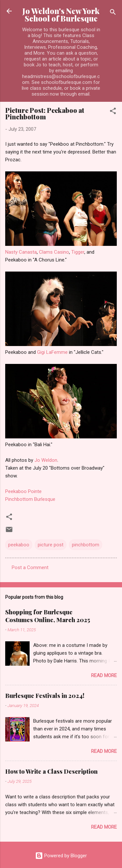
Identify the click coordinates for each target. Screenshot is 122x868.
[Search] (113, 13)
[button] (113, 112)
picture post (51, 545)
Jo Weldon (46, 460)
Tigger (78, 252)
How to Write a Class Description (51, 771)
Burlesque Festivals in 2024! (45, 696)
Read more (104, 675)
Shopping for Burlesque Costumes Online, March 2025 (48, 616)
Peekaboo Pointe (23, 491)
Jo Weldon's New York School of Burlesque (61, 15)
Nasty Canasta (21, 252)
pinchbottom (86, 545)
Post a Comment (30, 568)
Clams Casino (54, 252)
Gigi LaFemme (52, 352)
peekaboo (19, 545)
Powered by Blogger (61, 856)
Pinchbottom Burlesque (30, 499)
